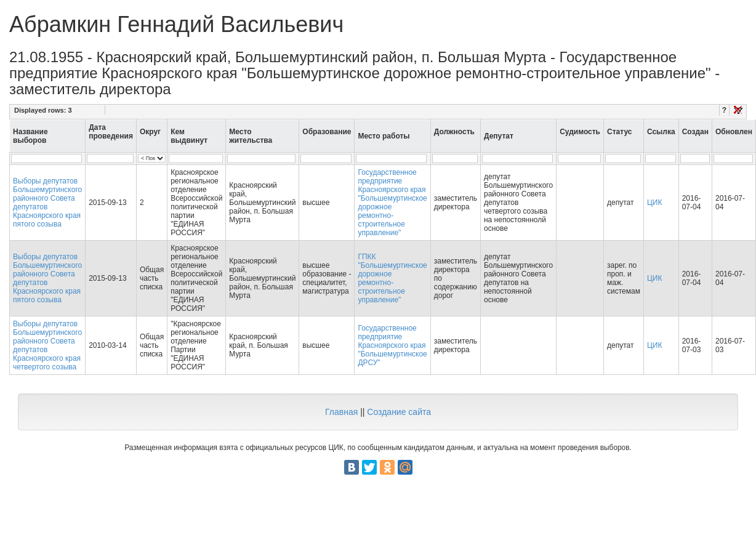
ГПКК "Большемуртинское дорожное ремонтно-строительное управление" (392, 278)
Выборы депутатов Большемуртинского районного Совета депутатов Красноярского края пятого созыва (47, 203)
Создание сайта (399, 412)
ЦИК (655, 203)
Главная (341, 412)
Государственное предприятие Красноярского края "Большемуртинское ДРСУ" (392, 345)
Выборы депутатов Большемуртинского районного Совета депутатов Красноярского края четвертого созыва (47, 345)
